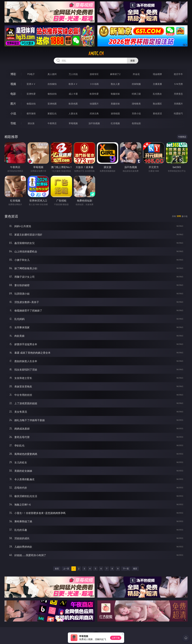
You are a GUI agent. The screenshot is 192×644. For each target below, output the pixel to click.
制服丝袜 (115, 94)
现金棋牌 (157, 74)
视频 (13, 84)
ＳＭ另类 (178, 84)
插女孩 (31, 123)
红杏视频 (115, 123)
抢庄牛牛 (178, 74)
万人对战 (73, 74)
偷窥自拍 (31, 104)
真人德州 (52, 74)
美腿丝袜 (115, 104)
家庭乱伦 (52, 113)
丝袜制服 (136, 84)
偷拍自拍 (52, 94)
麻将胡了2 (115, 74)
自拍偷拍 (52, 84)
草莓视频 (73, 123)
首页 (57, 569)
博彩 (13, 74)
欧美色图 (73, 104)
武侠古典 (94, 113)
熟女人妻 (115, 84)
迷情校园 (115, 113)
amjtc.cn (96, 53)
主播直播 (157, 84)
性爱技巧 (178, 113)
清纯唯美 (136, 104)
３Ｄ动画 (94, 84)
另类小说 (136, 113)
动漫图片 (94, 104)
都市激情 (31, 113)
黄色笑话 (157, 113)
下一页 (126, 569)
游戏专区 (94, 74)
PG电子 (31, 74)
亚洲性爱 (31, 94)
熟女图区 (157, 104)
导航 (13, 123)
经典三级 (136, 94)
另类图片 (178, 104)
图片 (13, 104)
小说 (13, 113)
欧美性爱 (94, 94)
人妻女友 (73, 113)
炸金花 (136, 74)
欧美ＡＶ (73, 84)
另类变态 (178, 94)
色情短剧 (136, 123)
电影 (13, 94)
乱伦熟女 (157, 94)
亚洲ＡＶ (31, 84)
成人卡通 (73, 94)
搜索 (133, 61)
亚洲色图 (52, 104)
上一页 (66, 569)
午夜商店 (52, 123)
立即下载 (116, 638)
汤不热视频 (94, 123)
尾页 (135, 569)
